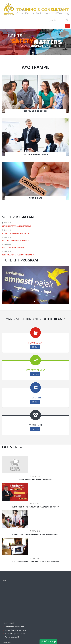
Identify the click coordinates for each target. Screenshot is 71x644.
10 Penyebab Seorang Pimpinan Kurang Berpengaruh (36, 534)
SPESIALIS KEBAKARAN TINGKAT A (15, 233)
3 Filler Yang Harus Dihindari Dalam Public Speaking (36, 562)
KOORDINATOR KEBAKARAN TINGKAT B (18, 255)
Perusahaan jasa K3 (12, 637)
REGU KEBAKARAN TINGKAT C (14, 248)
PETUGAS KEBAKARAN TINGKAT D (15, 240)
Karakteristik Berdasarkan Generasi (35, 479)
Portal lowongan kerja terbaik (15, 634)
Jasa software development (15, 627)
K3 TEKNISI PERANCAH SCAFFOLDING (16, 226)
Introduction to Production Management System (36, 507)
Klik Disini (35, 347)
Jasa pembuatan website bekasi (16, 630)
